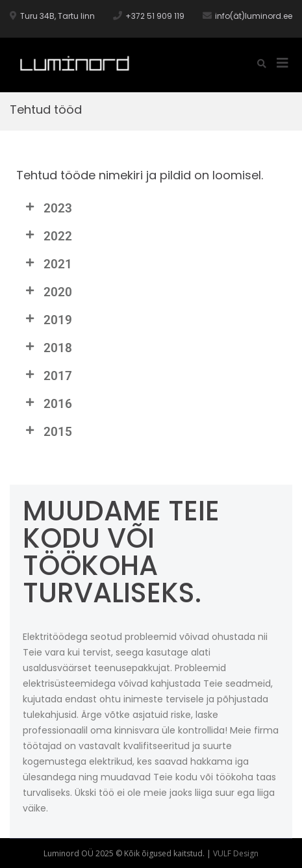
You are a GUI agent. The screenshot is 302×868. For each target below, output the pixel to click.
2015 (58, 432)
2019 (58, 320)
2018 (58, 348)
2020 (58, 292)
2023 (58, 208)
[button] (151, 208)
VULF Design (236, 853)
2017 (58, 376)
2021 (58, 264)
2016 (58, 404)
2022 (58, 236)
